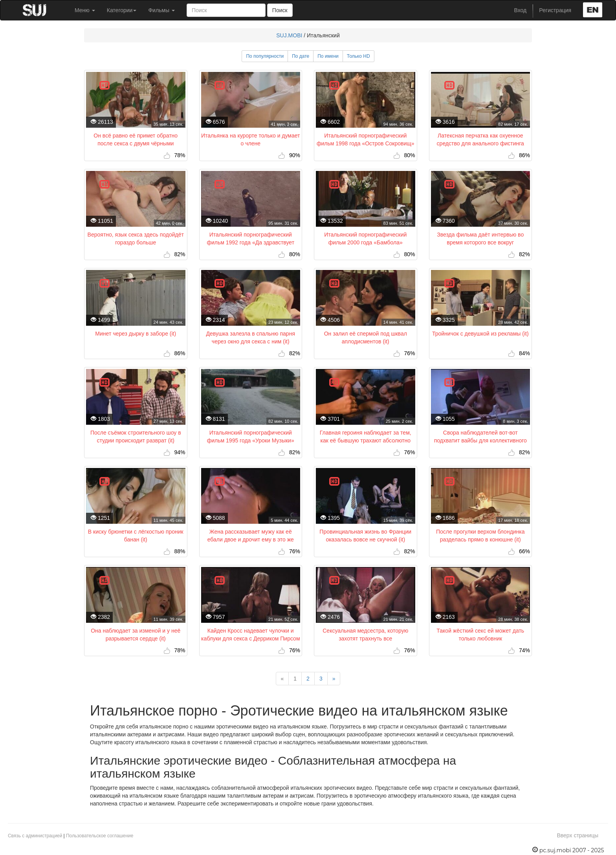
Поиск (280, 10)
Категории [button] (122, 10)
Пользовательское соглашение (100, 836)
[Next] (334, 679)
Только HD (358, 56)
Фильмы (161, 10)
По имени (328, 56)
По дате (301, 56)
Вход (521, 10)
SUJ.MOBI (289, 35)
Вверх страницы (577, 835)
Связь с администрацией (35, 836)
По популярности (265, 56)
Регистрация (555, 10)
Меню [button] (85, 10)
